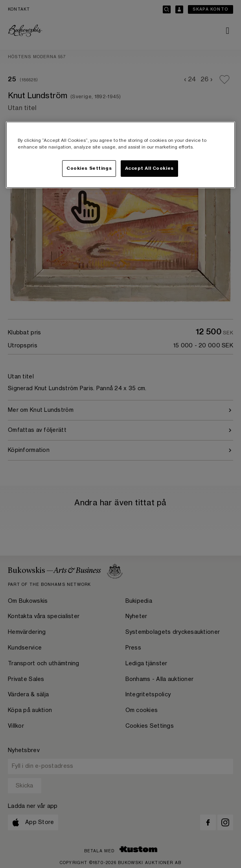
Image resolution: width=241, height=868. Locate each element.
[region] (120, 155)
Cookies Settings (89, 168)
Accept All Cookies (149, 168)
